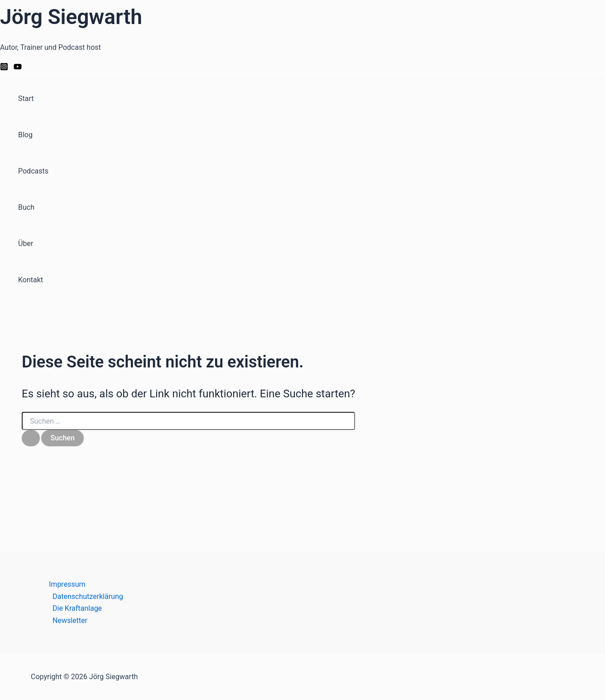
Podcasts (33, 171)
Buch (26, 207)
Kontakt (31, 280)
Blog (25, 135)
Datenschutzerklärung (88, 596)
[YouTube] (18, 68)
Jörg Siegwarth (71, 17)
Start (26, 99)
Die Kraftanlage (77, 608)
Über (26, 244)
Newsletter (70, 620)
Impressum (67, 584)
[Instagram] (4, 68)
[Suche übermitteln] (31, 438)
